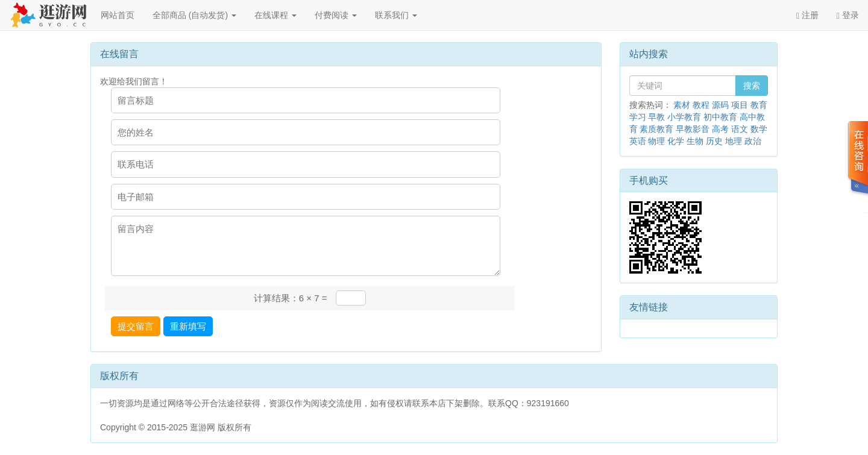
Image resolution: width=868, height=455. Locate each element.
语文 (740, 129)
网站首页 (118, 15)
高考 (720, 129)
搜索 (752, 86)
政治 (753, 141)
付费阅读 (336, 15)
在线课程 (275, 15)
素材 (682, 105)
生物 (695, 141)
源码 (720, 105)
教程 (701, 105)
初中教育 (720, 117)
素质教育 (656, 129)
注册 (807, 15)
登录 (848, 15)
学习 (638, 117)
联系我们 (396, 15)
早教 (656, 117)
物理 (656, 141)
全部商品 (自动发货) (194, 15)
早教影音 (693, 129)
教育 (759, 105)
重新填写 (188, 326)
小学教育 (684, 117)
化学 (676, 141)
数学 (759, 129)
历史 (714, 141)
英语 (638, 141)
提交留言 (136, 326)
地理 (734, 141)
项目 (740, 105)
